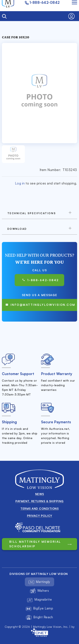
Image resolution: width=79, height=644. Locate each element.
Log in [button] (20, 183)
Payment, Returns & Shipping (39, 501)
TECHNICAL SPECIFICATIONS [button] (32, 213)
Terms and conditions (39, 508)
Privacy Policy (40, 516)
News (40, 494)
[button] (73, 16)
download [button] (17, 229)
